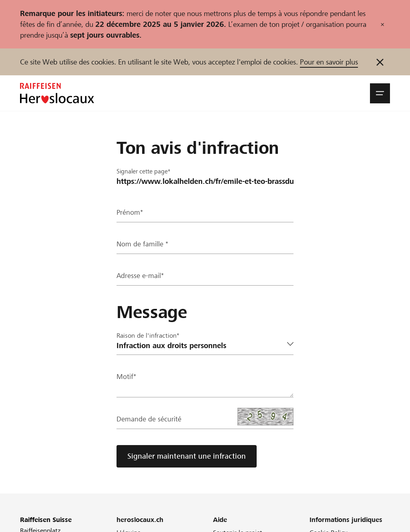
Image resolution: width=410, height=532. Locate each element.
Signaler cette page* (145, 171)
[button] (380, 93)
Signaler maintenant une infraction (187, 456)
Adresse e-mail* (141, 276)
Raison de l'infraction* (148, 336)
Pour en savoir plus (329, 62)
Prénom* (130, 213)
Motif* (127, 377)
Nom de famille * (143, 245)
